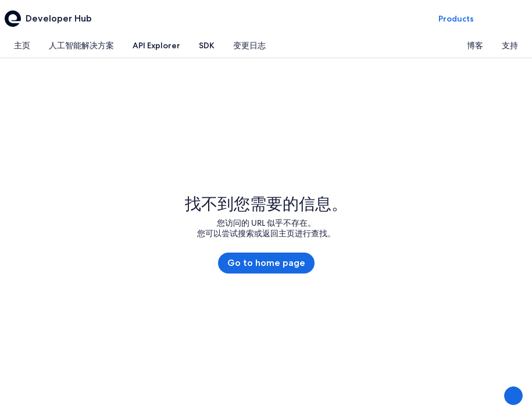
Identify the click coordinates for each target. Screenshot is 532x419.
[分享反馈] (513, 396)
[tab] (22, 45)
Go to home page (266, 263)
